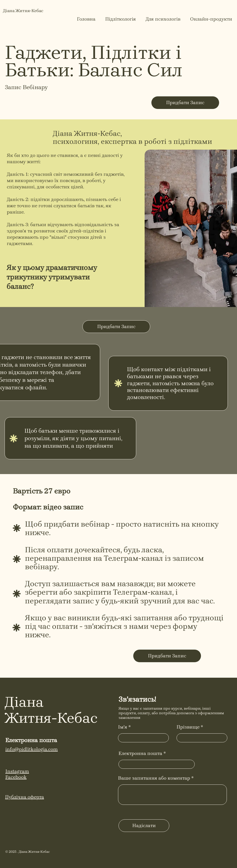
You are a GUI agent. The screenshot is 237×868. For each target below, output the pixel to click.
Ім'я (123, 727)
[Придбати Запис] (185, 103)
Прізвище (188, 727)
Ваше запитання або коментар (154, 778)
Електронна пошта (140, 753)
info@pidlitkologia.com (32, 749)
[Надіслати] (144, 826)
